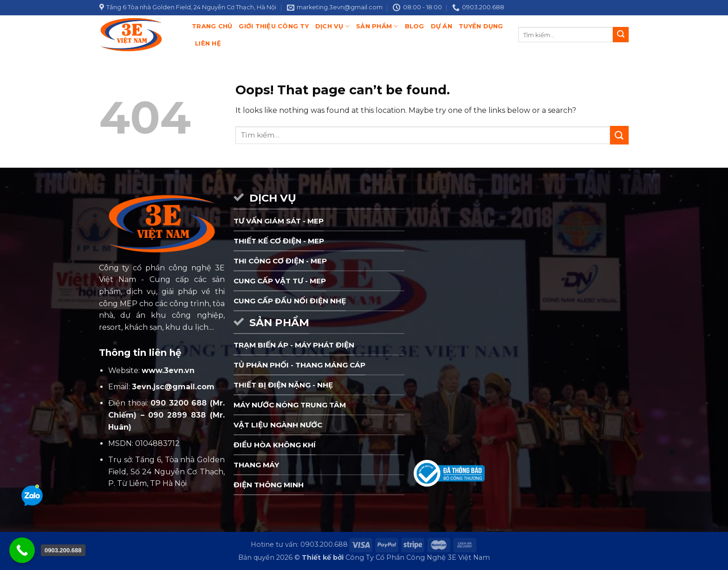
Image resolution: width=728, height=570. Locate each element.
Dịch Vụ (332, 26)
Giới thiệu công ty (274, 26)
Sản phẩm (377, 26)
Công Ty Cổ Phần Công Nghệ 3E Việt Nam (418, 557)
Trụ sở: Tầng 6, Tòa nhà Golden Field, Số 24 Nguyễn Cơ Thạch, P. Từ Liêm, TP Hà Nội (166, 472)
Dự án (442, 26)
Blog (415, 26)
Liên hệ (208, 43)
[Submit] (621, 35)
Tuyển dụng (481, 26)
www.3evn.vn (168, 370)
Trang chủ (212, 26)
